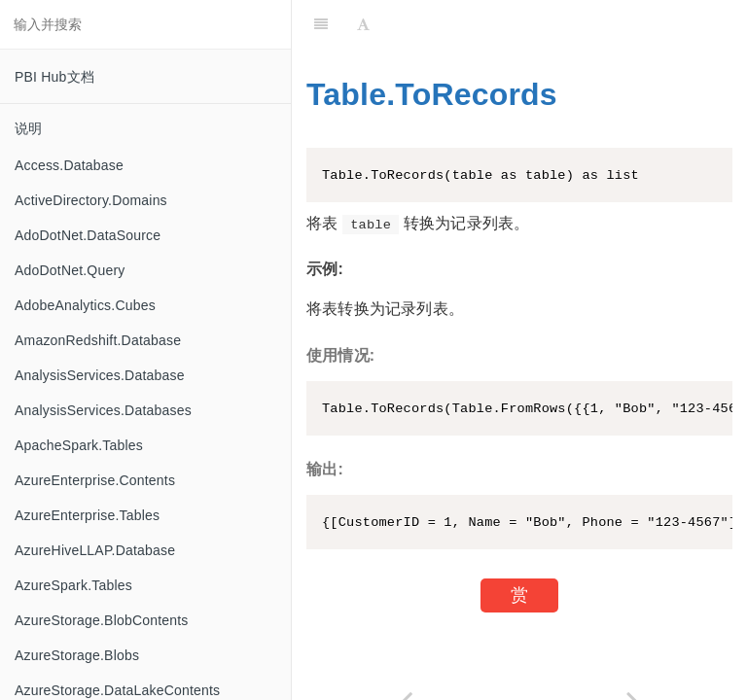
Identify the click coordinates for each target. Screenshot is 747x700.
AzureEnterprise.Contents (95, 480)
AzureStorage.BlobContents (102, 620)
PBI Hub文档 (54, 77)
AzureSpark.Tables (73, 585)
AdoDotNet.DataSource (88, 235)
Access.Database (69, 165)
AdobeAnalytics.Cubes (85, 305)
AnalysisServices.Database (100, 375)
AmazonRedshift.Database (98, 340)
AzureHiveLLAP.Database (95, 550)
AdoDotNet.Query (70, 270)
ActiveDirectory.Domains (91, 200)
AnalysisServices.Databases (103, 410)
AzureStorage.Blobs (77, 655)
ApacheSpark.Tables (79, 445)
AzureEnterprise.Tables (87, 515)
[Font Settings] (363, 24)
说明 (28, 128)
